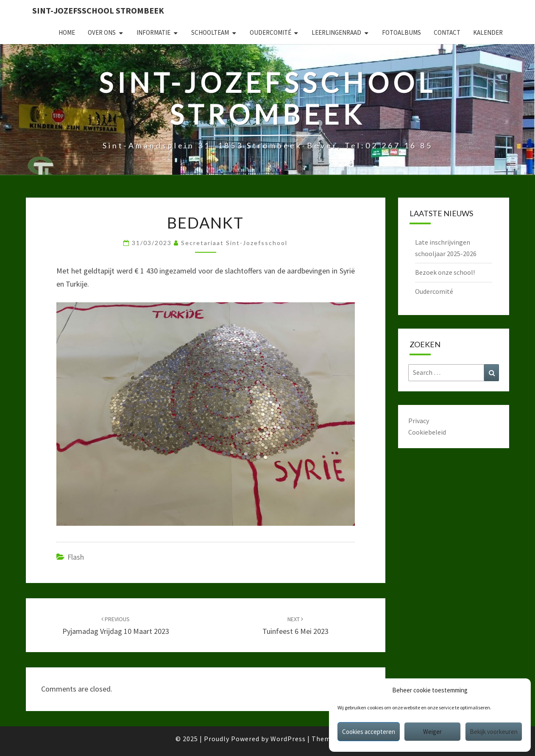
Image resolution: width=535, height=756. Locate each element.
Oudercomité (270, 32)
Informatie (153, 32)
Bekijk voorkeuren (494, 732)
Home (67, 32)
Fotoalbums (401, 32)
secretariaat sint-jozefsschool (234, 243)
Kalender (488, 32)
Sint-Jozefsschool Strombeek (98, 10)
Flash (76, 557)
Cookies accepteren (369, 732)
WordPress (288, 739)
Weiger (432, 732)
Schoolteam (210, 32)
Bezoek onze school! (445, 272)
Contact (447, 32)
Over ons (102, 32)
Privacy (419, 421)
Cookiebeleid (427, 432)
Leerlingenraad (336, 32)
